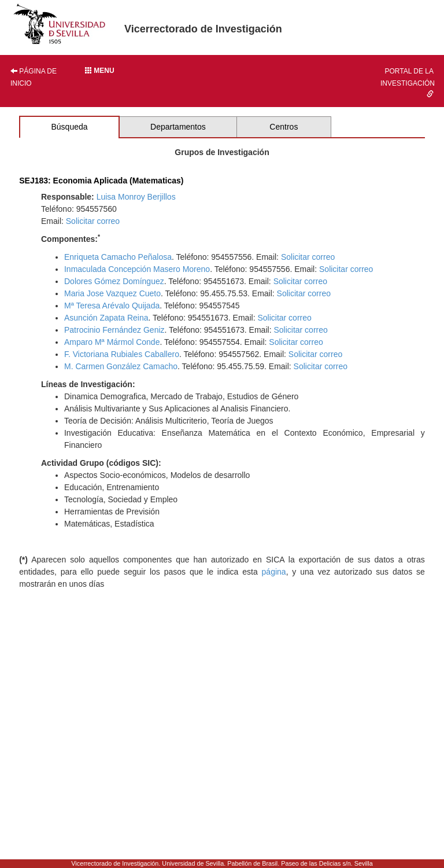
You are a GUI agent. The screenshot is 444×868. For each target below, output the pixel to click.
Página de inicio (34, 77)
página (274, 572)
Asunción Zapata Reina (106, 318)
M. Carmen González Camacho (121, 366)
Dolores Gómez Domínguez (114, 281)
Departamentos (178, 127)
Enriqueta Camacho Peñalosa (118, 257)
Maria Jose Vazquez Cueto (112, 293)
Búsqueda (69, 127)
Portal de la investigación (408, 82)
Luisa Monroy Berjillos (136, 197)
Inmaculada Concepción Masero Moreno (137, 269)
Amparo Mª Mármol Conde (112, 342)
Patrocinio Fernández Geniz (114, 330)
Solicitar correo (93, 221)
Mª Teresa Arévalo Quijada (112, 306)
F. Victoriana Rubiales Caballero (122, 354)
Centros (284, 127)
